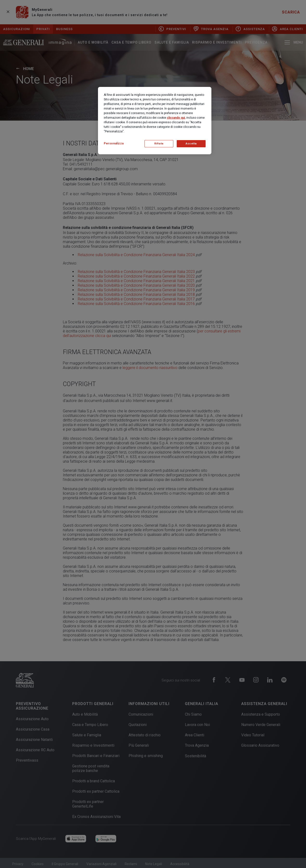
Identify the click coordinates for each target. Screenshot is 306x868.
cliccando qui (176, 118)
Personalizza (114, 143)
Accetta (191, 144)
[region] (155, 121)
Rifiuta (159, 144)
